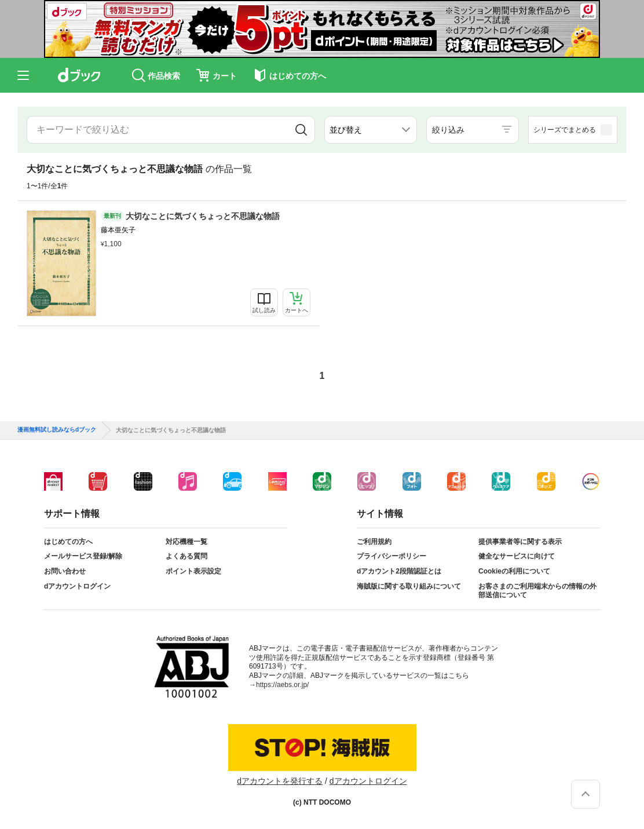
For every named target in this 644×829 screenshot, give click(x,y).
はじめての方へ (68, 542)
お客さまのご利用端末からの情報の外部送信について (537, 591)
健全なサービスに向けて (517, 556)
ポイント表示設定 (193, 571)
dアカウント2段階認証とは (399, 571)
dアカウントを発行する (280, 781)
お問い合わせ (65, 571)
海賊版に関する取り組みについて (409, 586)
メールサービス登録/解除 (83, 556)
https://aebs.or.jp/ (282, 685)
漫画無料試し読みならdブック (57, 430)
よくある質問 (186, 556)
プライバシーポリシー (391, 556)
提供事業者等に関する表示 (520, 542)
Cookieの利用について (514, 571)
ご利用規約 (374, 542)
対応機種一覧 (186, 542)
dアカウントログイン (77, 586)
